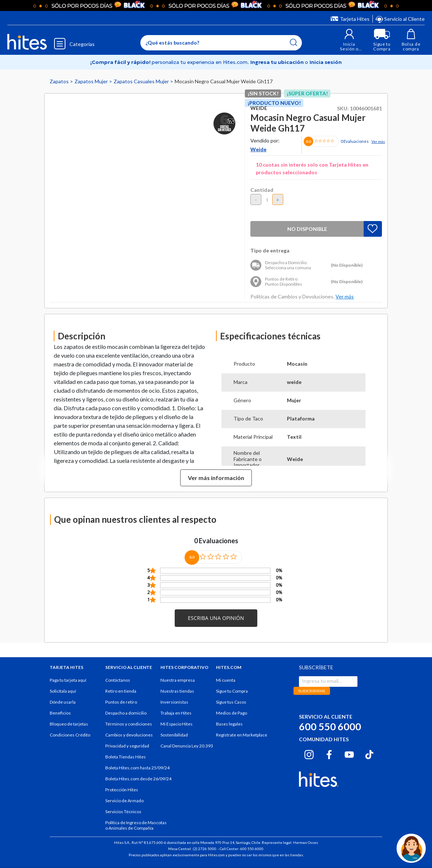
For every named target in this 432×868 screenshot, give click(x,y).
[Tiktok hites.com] (369, 754)
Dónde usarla (63, 702)
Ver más (378, 141)
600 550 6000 (330, 726)
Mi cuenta (226, 680)
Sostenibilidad (174, 735)
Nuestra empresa (178, 680)
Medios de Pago (232, 713)
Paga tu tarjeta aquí (68, 680)
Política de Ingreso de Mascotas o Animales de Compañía (136, 825)
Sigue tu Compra (232, 691)
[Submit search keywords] (293, 42)
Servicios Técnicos (123, 812)
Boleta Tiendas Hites (126, 757)
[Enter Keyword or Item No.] (221, 43)
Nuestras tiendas (177, 691)
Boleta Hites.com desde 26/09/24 (138, 779)
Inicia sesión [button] (326, 62)
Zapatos (60, 81)
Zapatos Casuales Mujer (142, 81)
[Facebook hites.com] (329, 754)
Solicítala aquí (63, 691)
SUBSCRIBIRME (312, 691)
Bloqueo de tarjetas (69, 724)
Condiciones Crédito (70, 735)
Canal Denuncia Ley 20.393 (187, 746)
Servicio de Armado (124, 801)
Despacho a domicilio (126, 713)
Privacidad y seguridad (127, 746)
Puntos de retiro (121, 702)
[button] (349, 40)
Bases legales (229, 724)
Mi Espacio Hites (177, 724)
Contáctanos (118, 680)
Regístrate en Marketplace (242, 735)
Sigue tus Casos (231, 702)
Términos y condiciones (129, 724)
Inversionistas (174, 702)
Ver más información (216, 478)
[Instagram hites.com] (309, 754)
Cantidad (262, 190)
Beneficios (60, 713)
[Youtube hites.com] (349, 754)
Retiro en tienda (121, 691)
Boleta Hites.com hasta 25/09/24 (137, 768)
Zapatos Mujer (92, 81)
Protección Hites (122, 790)
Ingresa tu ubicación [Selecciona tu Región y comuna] (278, 62)
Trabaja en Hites (176, 713)
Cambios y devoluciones (129, 735)
